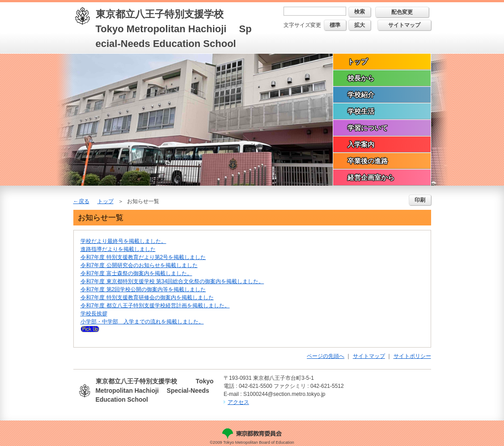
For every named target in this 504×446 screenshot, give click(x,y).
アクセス (238, 402)
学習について (368, 128)
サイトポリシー (412, 356)
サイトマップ (404, 25)
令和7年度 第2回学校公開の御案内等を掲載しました (143, 289)
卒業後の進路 (368, 161)
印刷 (420, 200)
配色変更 (402, 12)
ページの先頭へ (326, 356)
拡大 (360, 25)
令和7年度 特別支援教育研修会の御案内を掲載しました (147, 297)
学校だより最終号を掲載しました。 (123, 241)
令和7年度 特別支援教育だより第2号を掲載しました (143, 257)
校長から (361, 78)
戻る (84, 201)
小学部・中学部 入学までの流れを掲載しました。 (142, 322)
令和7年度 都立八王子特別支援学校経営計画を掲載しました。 (155, 306)
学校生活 (361, 111)
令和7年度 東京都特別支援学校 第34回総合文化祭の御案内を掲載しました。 (172, 281)
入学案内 (361, 144)
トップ (358, 62)
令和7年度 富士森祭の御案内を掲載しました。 (136, 273)
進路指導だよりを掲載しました (118, 249)
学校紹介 (361, 95)
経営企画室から (371, 177)
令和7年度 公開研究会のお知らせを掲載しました (139, 265)
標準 (335, 25)
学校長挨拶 (94, 314)
